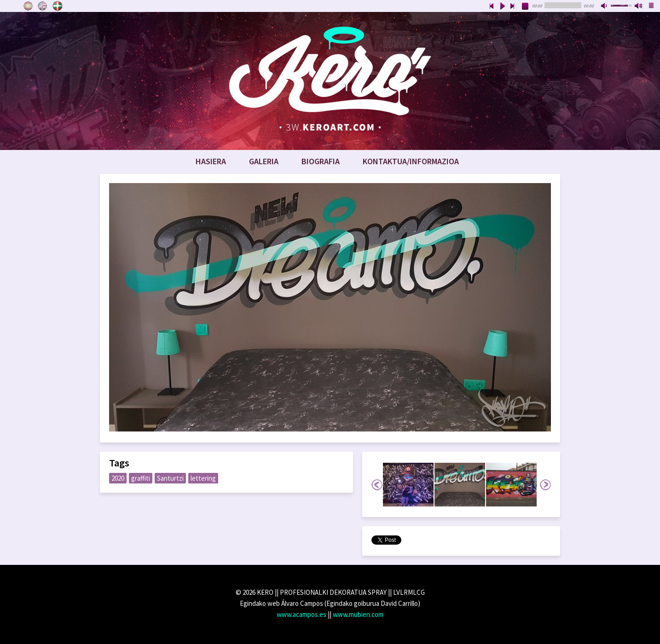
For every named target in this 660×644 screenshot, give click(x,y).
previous (492, 6)
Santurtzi (170, 478)
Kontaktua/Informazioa (411, 161)
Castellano (28, 6)
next (513, 6)
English (43, 6)
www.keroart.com (330, 81)
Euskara (58, 6)
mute (605, 6)
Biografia (321, 161)
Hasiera (211, 161)
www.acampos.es (301, 614)
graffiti (141, 478)
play (502, 6)
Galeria (264, 161)
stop (526, 6)
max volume (639, 6)
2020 (118, 478)
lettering (203, 478)
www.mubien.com (358, 614)
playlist (652, 6)
